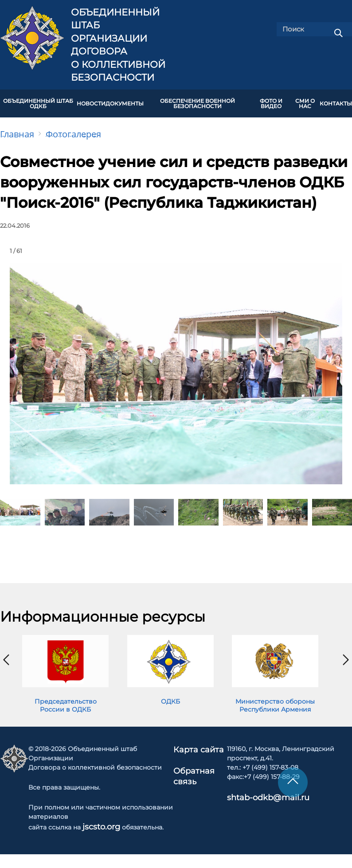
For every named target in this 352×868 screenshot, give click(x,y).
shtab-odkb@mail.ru (254, 791)
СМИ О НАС (305, 101)
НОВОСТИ (91, 101)
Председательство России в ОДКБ (66, 700)
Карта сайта (199, 743)
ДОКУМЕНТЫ (125, 101)
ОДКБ (170, 696)
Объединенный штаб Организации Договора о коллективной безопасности (118, 45)
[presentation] (6, 654)
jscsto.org (98, 821)
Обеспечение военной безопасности (198, 101)
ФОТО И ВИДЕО (271, 101)
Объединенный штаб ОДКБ (38, 101)
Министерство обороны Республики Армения (275, 700)
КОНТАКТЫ (336, 101)
